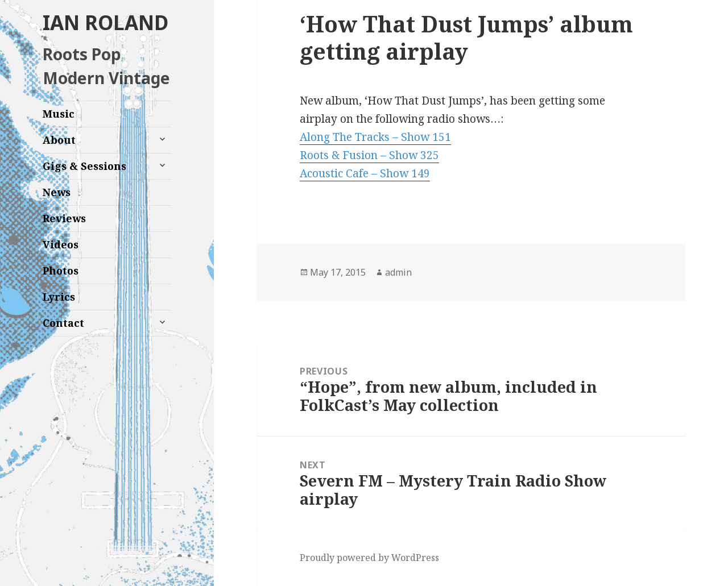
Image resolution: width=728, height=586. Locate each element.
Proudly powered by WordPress (369, 558)
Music (59, 114)
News (57, 192)
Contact (63, 323)
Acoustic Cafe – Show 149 (365, 173)
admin (398, 272)
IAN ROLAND (106, 22)
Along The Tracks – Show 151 (375, 137)
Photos (61, 271)
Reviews (64, 218)
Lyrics (59, 297)
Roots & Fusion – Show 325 (369, 155)
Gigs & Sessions (84, 166)
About (59, 140)
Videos (61, 244)
